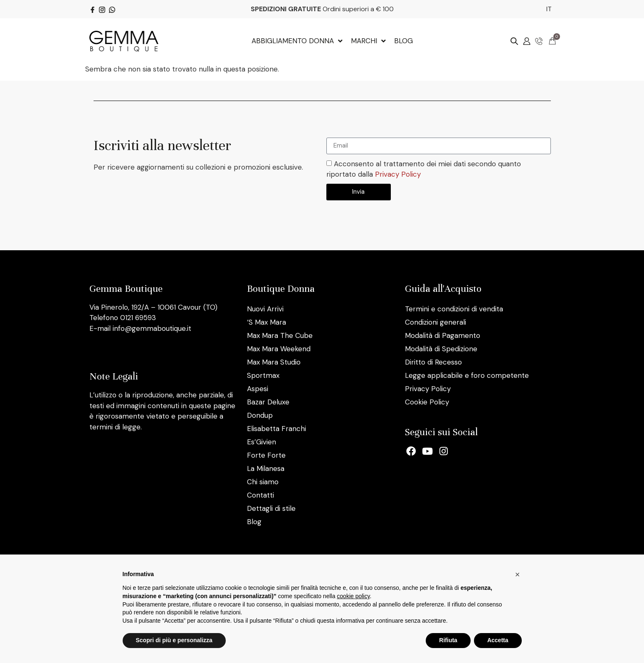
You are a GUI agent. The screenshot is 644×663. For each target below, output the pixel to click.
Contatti (260, 495)
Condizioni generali (436, 322)
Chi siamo (263, 482)
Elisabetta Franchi (276, 429)
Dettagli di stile (271, 508)
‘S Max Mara (266, 322)
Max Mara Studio (274, 362)
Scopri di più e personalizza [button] (174, 640)
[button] (518, 574)
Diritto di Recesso (433, 362)
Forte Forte (266, 455)
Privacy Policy (398, 174)
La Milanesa (266, 468)
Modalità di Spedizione (441, 349)
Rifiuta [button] (448, 640)
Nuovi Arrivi (265, 309)
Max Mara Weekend (279, 349)
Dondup (260, 415)
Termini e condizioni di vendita (454, 309)
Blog (254, 522)
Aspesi (258, 389)
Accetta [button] (498, 640)
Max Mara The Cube (280, 335)
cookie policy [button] (353, 596)
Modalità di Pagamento (443, 335)
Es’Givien (262, 442)
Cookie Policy (427, 402)
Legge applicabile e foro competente (467, 375)
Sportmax (263, 375)
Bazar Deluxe (268, 402)
